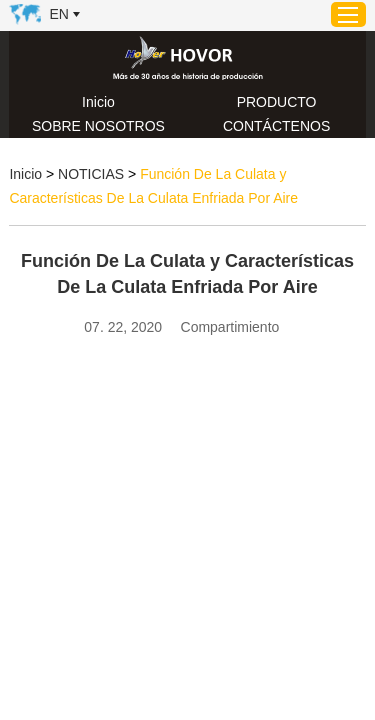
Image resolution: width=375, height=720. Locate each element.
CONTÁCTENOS (276, 126)
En (58, 14)
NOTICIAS (91, 174)
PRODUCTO (277, 102)
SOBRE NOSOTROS (98, 126)
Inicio (98, 102)
